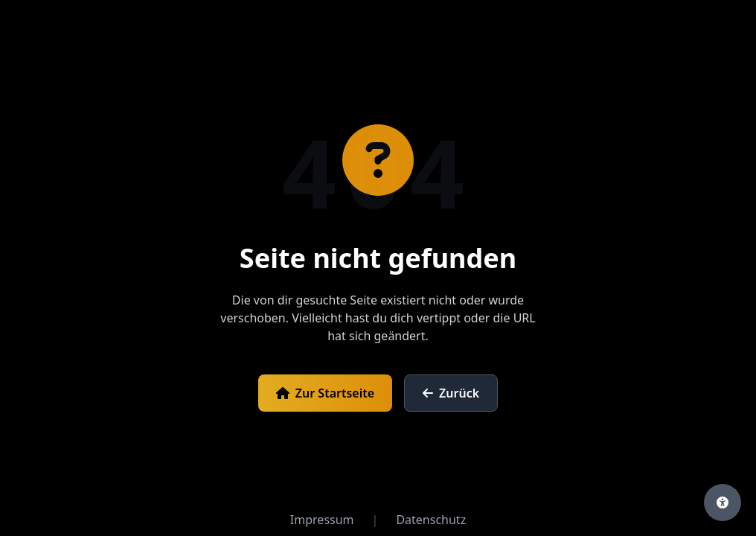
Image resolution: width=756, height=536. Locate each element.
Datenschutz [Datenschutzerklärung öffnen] (431, 520)
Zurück (451, 393)
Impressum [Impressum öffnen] (322, 520)
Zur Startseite (325, 393)
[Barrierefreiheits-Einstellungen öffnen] (723, 502)
